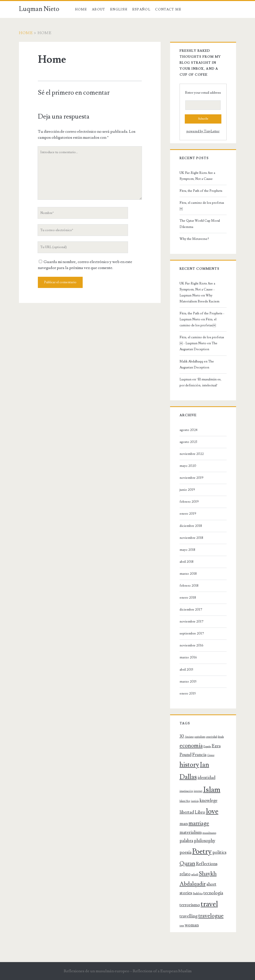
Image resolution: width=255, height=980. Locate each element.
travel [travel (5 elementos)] (209, 904)
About (99, 9)
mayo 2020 (188, 466)
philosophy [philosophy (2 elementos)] (205, 841)
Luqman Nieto (39, 9)
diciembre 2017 (191, 610)
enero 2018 (188, 598)
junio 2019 (187, 490)
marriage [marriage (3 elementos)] (199, 823)
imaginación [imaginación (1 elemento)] (186, 791)
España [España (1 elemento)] (207, 747)
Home (81, 9)
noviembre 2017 (191, 622)
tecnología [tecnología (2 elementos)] (213, 893)
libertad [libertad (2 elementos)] (187, 812)
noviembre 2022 (192, 454)
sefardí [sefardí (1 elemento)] (195, 875)
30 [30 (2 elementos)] (182, 736)
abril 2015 (186, 670)
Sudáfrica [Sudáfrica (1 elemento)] (198, 894)
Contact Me (168, 9)
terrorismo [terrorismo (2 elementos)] (190, 905)
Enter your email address (203, 93)
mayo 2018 (187, 550)
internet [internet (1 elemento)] (198, 791)
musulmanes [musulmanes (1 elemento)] (209, 833)
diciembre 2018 (191, 526)
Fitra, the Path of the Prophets (201, 191)
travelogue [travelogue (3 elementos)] (211, 916)
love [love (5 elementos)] (212, 811)
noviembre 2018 (191, 538)
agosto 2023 (188, 442)
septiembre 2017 (192, 633)
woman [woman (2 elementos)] (192, 925)
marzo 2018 (188, 574)
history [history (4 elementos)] (189, 765)
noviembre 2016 (191, 645)
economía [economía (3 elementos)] (191, 746)
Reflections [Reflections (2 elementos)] (207, 864)
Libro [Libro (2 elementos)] (200, 812)
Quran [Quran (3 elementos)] (187, 864)
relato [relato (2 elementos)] (185, 874)
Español (141, 9)
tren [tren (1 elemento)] (182, 926)
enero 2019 (188, 514)
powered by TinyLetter (203, 131)
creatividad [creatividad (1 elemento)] (212, 737)
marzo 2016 (188, 657)
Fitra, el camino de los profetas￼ (202, 206)
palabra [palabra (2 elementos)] (186, 841)
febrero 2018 (189, 586)
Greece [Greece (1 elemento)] (211, 755)
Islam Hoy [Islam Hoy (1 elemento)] (185, 801)
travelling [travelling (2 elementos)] (189, 916)
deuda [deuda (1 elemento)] (221, 737)
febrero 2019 (189, 502)
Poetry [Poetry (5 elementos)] (202, 851)
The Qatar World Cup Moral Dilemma (200, 224)
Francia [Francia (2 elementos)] (199, 755)
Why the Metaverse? (194, 239)
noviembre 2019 (191, 478)
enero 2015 (188, 694)
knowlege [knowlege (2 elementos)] (208, 801)
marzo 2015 (188, 682)
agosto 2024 (189, 430)
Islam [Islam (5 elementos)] (212, 790)
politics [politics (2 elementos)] (219, 852)
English (119, 9)
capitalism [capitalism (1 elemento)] (200, 737)
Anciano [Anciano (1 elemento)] (189, 737)
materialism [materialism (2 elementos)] (191, 832)
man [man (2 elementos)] (184, 824)
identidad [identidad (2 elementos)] (206, 778)
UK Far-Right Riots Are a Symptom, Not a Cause (197, 176)
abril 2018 (187, 562)
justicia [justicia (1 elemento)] (195, 801)
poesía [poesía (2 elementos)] (186, 852)
